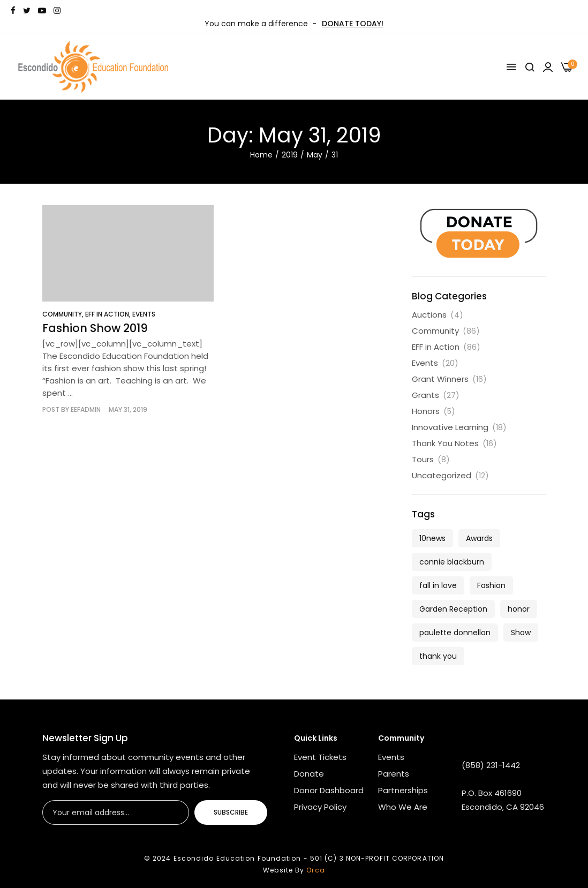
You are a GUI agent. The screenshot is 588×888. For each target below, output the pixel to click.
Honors (426, 411)
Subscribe (231, 812)
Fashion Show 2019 (95, 328)
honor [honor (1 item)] (519, 609)
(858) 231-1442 (491, 765)
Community (62, 314)
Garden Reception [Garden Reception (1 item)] (453, 609)
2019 (290, 155)
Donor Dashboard (329, 790)
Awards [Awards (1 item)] (479, 538)
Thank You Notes (445, 443)
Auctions (429, 315)
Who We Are (403, 807)
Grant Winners (440, 379)
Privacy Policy (320, 807)
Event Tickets (320, 757)
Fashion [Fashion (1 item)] (491, 585)
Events (144, 314)
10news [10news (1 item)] (432, 538)
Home (261, 155)
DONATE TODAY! (353, 24)
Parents (394, 774)
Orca (315, 870)
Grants (425, 395)
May (315, 155)
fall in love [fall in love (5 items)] (438, 585)
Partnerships (403, 790)
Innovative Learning (450, 427)
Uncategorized (442, 475)
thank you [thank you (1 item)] (438, 656)
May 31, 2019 (128, 409)
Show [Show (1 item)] (521, 633)
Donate (309, 774)
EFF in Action (107, 314)
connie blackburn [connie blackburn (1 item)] (452, 562)
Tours (423, 459)
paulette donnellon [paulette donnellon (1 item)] (455, 633)
